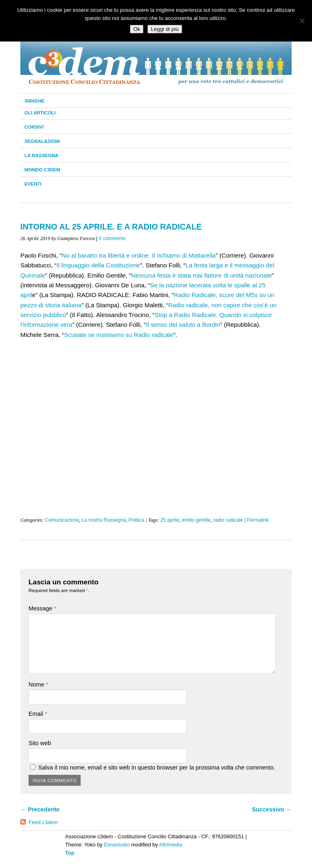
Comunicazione (62, 520)
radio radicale (228, 520)
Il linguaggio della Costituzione (98, 265)
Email (38, 714)
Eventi (33, 184)
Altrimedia (171, 845)
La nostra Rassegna (104, 520)
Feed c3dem (43, 822)
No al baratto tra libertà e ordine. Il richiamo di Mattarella (138, 255)
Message (42, 608)
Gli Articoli (40, 113)
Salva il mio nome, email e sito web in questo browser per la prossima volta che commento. (157, 767)
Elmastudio (117, 845)
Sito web (40, 743)
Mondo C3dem (42, 170)
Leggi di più (165, 29)
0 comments (112, 238)
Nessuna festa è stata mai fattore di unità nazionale (201, 275)
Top (70, 853)
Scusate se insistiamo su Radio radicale (119, 335)
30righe (34, 101)
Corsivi (34, 127)
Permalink (258, 520)
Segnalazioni (42, 141)
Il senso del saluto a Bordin (183, 325)
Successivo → (272, 809)
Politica (136, 520)
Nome (38, 684)
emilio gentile (196, 520)
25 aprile (170, 520)
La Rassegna (41, 155)
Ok (137, 29)
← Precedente (40, 809)
